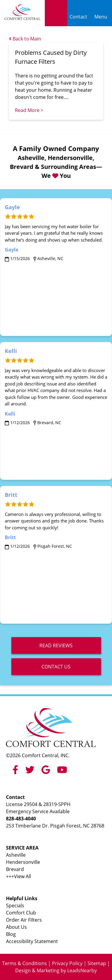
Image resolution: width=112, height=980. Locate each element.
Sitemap (97, 963)
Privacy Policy (67, 963)
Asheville (16, 855)
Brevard (15, 869)
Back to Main (25, 39)
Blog (11, 934)
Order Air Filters (24, 920)
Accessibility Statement (32, 941)
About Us (16, 927)
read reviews (56, 645)
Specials (15, 906)
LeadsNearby (82, 970)
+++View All (19, 876)
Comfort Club (21, 913)
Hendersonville (23, 862)
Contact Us (56, 667)
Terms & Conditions (24, 963)
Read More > (29, 110)
